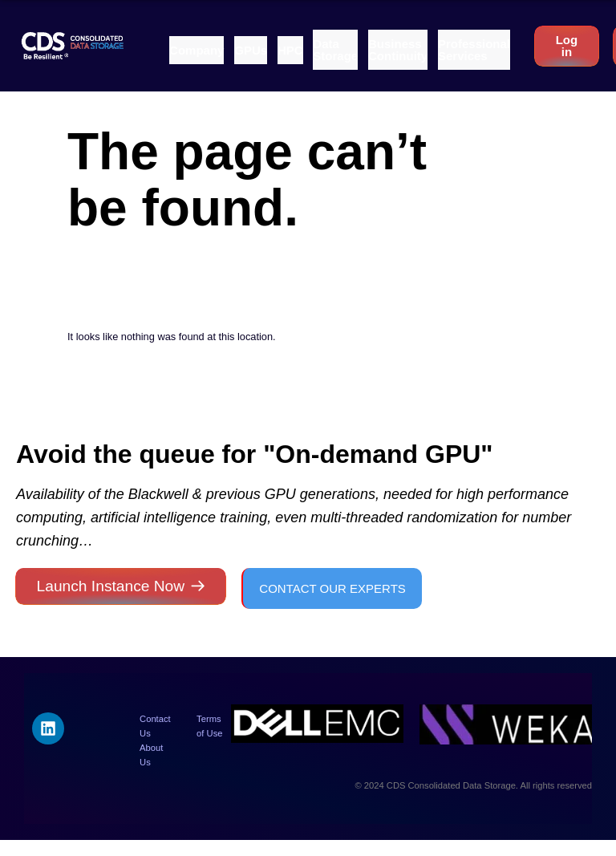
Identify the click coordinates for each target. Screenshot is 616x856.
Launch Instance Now (111, 586)
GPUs (251, 50)
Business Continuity (398, 50)
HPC (290, 50)
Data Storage (335, 50)
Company (197, 50)
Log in (567, 46)
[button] (197, 50)
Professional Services (474, 50)
